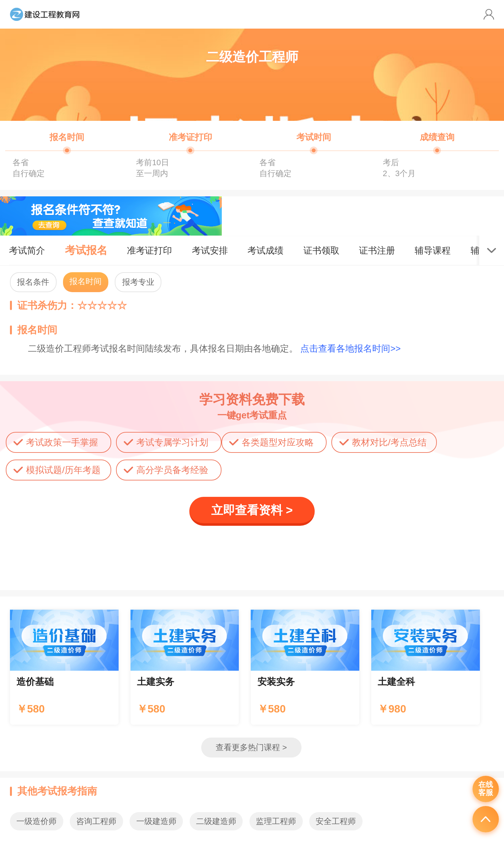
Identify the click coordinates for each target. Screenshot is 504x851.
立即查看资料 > (252, 510)
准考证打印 (149, 250)
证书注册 (377, 250)
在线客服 (486, 789)
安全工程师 (336, 821)
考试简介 (27, 250)
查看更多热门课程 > (251, 747)
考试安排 (210, 250)
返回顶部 (486, 819)
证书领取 (321, 250)
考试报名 (86, 250)
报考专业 (138, 282)
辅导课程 (433, 250)
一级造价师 (36, 821)
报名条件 (33, 282)
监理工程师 (276, 821)
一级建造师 (156, 821)
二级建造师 (216, 821)
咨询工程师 (96, 821)
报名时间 (85, 281)
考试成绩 (265, 250)
